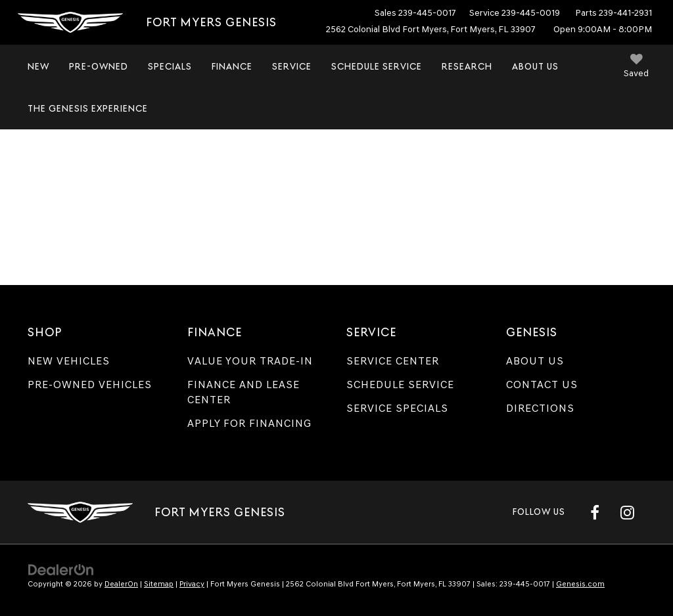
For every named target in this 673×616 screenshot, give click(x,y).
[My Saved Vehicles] (636, 67)
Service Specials (397, 408)
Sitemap (159, 584)
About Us (535, 361)
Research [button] (467, 66)
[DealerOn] (61, 569)
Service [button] (292, 66)
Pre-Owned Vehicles (90, 385)
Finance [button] (232, 66)
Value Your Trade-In (250, 361)
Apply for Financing (249, 423)
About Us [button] (535, 66)
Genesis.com (580, 584)
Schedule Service (377, 66)
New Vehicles (69, 361)
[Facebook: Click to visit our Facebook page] (595, 512)
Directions (540, 408)
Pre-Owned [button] (99, 66)
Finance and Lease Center (244, 392)
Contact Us (542, 385)
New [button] (38, 66)
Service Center (393, 361)
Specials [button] (170, 66)
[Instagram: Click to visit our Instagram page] (627, 512)
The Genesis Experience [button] (88, 108)
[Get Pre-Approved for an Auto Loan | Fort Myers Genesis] (336, 195)
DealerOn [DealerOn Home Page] (121, 584)
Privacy (192, 584)
